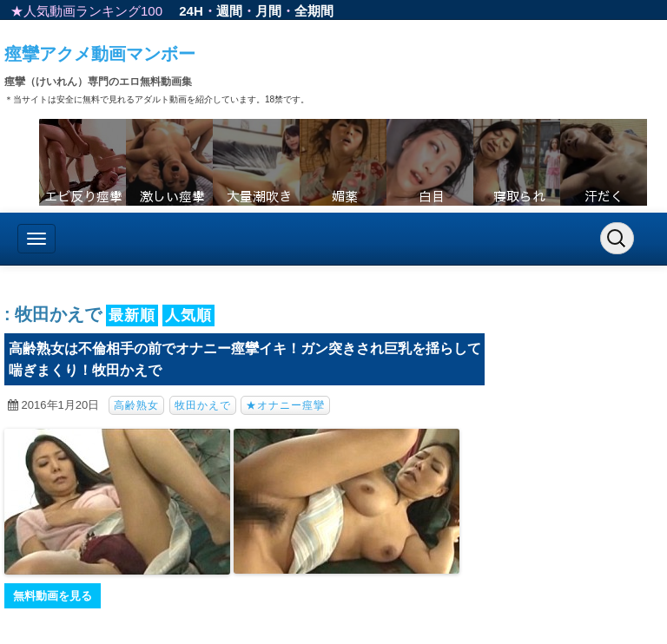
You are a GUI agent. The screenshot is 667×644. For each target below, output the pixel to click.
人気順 (188, 315)
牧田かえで (203, 405)
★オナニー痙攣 (285, 405)
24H (191, 11)
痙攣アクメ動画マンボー (100, 54)
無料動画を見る (53, 596)
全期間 (314, 11)
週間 (229, 11)
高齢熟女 (136, 405)
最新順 (132, 315)
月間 (268, 11)
